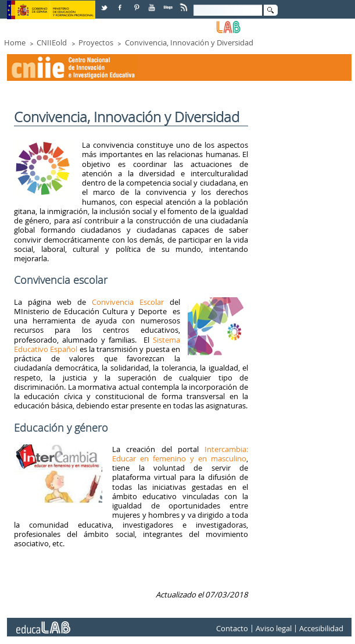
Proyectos (96, 42)
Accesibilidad (321, 629)
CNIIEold (52, 42)
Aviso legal (274, 629)
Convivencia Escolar (128, 302)
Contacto (232, 629)
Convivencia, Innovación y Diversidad (189, 42)
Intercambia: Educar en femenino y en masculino (180, 454)
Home (15, 42)
